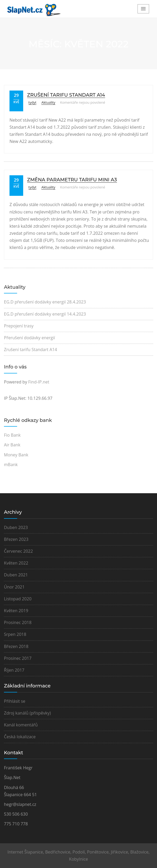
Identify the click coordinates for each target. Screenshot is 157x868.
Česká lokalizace (20, 737)
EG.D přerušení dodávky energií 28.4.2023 (45, 302)
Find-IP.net (39, 382)
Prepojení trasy (19, 326)
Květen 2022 (16, 563)
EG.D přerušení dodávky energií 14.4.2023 (45, 314)
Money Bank (16, 455)
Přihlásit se (15, 701)
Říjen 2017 (14, 670)
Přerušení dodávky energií (30, 338)
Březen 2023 (16, 539)
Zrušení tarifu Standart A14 (66, 95)
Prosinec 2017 (18, 658)
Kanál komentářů (21, 725)
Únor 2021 (14, 587)
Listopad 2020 (18, 599)
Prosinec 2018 (18, 622)
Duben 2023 (16, 527)
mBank (11, 465)
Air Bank (12, 445)
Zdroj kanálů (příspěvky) (27, 713)
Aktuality (48, 102)
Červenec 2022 (18, 551)
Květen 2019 (16, 611)
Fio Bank (12, 435)
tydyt (32, 102)
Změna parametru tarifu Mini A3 (72, 180)
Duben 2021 (16, 575)
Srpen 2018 (15, 634)
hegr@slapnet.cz (20, 804)
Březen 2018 (16, 646)
